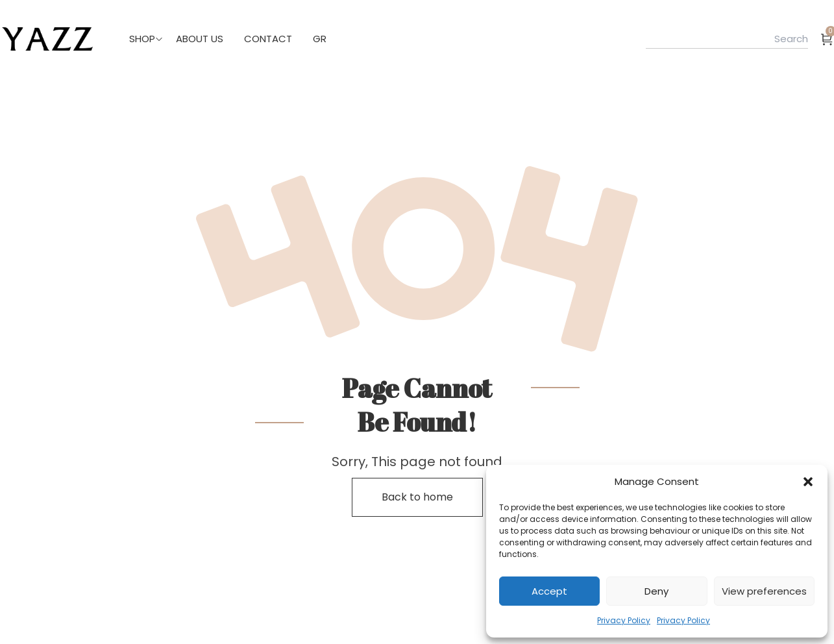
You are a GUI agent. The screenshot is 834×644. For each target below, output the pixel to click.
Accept (549, 591)
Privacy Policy (624, 620)
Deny (656, 591)
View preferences (764, 591)
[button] (808, 482)
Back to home (417, 497)
